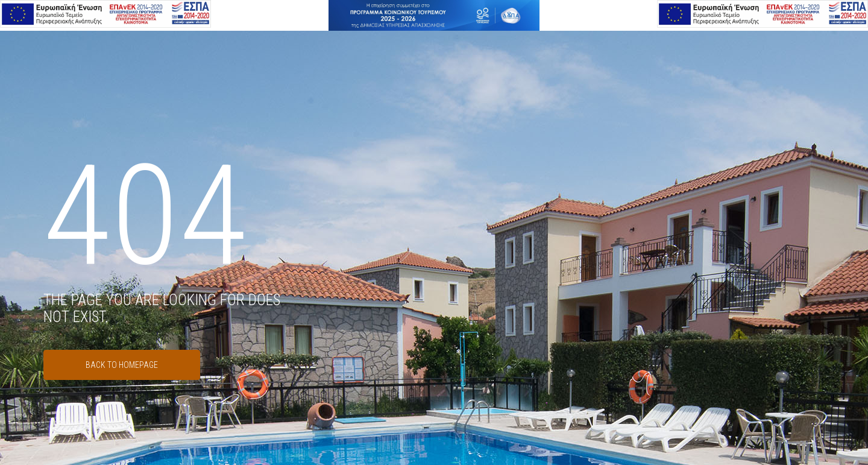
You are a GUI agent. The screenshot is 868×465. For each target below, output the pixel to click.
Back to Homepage (122, 365)
